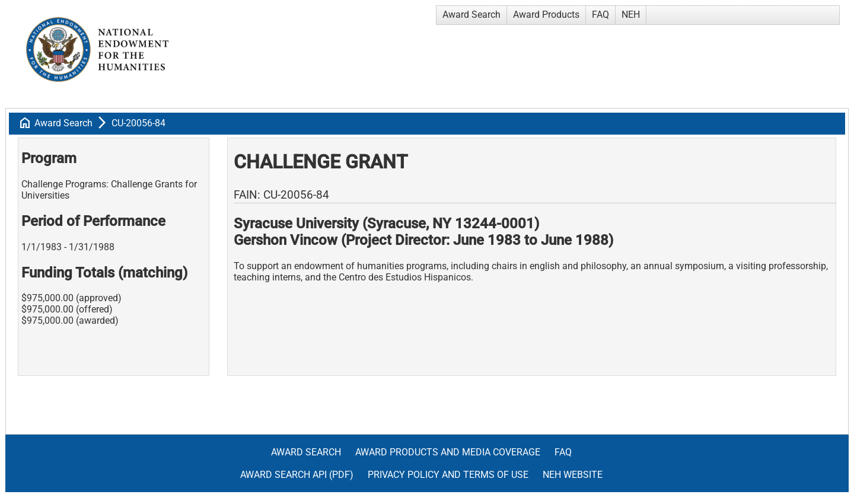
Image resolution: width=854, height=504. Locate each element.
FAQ (600, 15)
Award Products (546, 15)
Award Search (471, 15)
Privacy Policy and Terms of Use (448, 475)
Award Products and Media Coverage (448, 452)
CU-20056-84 (138, 123)
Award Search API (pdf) (297, 475)
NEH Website (573, 475)
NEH (631, 15)
